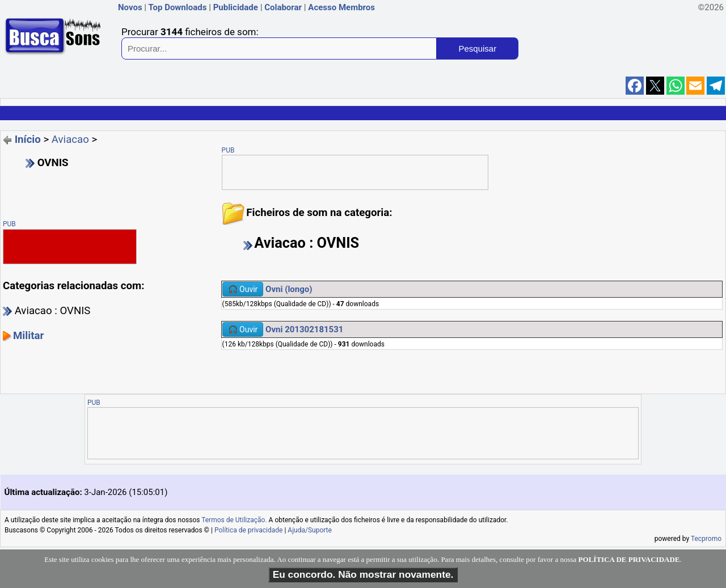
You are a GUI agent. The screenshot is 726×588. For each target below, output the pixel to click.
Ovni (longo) (289, 289)
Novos (130, 7)
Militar (28, 336)
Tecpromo (706, 539)
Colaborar (283, 7)
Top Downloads (177, 7)
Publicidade (236, 7)
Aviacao (70, 139)
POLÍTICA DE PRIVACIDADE (629, 559)
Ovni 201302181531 (304, 329)
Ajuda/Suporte (310, 530)
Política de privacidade (249, 530)
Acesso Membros (341, 7)
